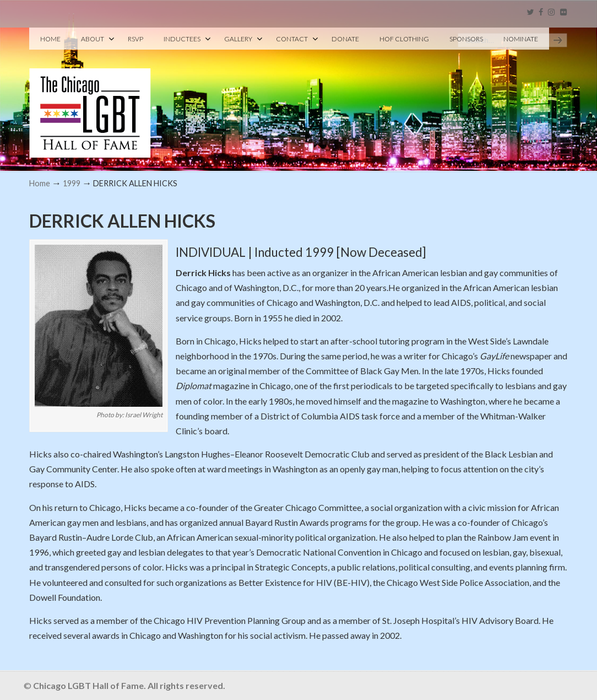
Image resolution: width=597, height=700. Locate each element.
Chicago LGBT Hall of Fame (90, 94)
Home (40, 183)
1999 (72, 183)
